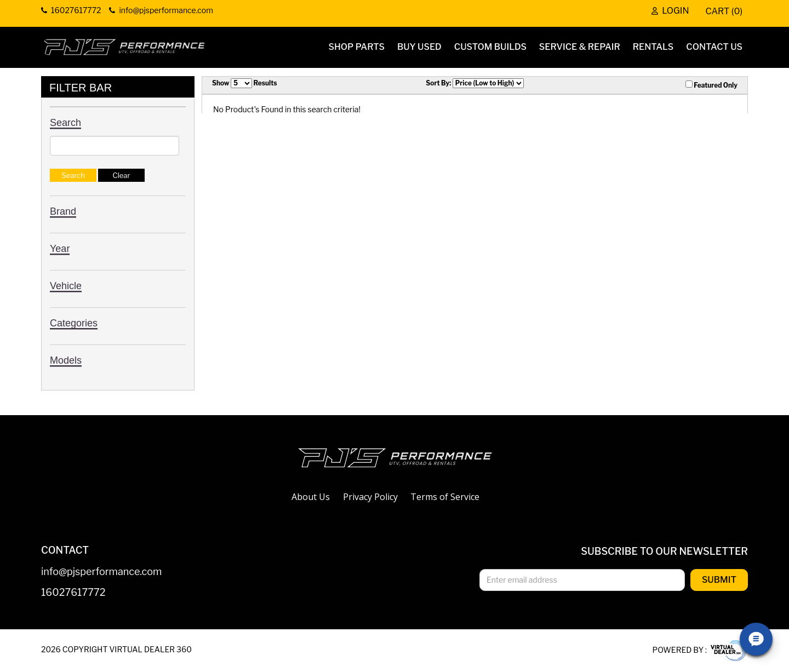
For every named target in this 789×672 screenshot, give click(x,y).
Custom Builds (490, 47)
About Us (311, 497)
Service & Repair (580, 47)
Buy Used (419, 47)
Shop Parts (357, 47)
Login (670, 12)
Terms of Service (445, 497)
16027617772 (73, 593)
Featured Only (711, 85)
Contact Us (714, 47)
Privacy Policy (370, 497)
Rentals (653, 47)
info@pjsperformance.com (101, 572)
